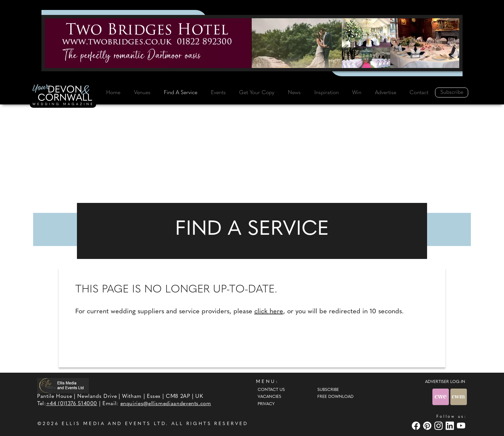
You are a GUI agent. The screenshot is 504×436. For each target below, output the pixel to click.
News (294, 93)
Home (113, 93)
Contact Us (271, 390)
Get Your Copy (257, 93)
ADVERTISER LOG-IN (445, 382)
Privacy (266, 404)
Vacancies (269, 397)
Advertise (386, 93)
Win (357, 93)
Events (218, 93)
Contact (419, 93)
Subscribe (452, 93)
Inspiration (327, 93)
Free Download (335, 397)
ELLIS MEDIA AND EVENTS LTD (114, 424)
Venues (142, 93)
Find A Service (181, 93)
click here (269, 312)
